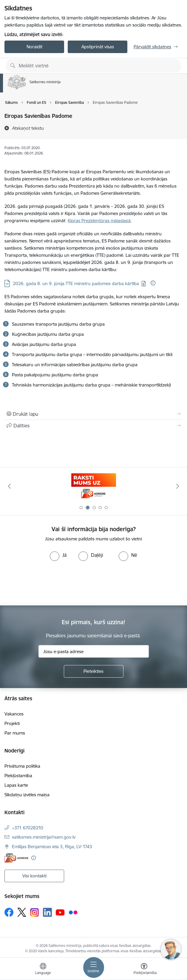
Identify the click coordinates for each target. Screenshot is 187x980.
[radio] (58, 555)
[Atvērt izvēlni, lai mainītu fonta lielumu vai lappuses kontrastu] (144, 970)
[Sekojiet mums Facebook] (9, 912)
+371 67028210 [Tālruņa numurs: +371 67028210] (28, 828)
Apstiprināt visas (98, 47)
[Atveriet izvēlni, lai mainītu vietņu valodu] (43, 970)
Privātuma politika (22, 766)
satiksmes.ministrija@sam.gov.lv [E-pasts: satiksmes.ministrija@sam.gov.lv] (44, 837)
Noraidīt (34, 47)
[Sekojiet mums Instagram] (35, 912)
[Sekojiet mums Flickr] (73, 912)
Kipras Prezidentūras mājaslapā (99, 221)
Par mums (15, 733)
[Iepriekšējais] (9, 486)
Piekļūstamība (18, 776)
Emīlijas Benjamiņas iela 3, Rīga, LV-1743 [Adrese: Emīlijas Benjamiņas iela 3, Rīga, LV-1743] (52, 847)
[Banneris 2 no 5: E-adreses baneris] (94, 486)
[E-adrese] (16, 858)
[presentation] (50, 583)
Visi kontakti (34, 876)
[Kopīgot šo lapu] (93, 426)
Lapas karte (16, 785)
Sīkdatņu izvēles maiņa (27, 795)
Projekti (12, 723)
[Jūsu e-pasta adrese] (94, 651)
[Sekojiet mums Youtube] (60, 912)
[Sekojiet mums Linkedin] (47, 912)
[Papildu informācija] (153, 283)
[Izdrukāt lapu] (93, 414)
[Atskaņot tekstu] (28, 128)
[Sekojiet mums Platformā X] (22, 912)
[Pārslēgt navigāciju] (94, 967)
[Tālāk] (178, 486)
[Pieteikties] (94, 671)
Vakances (14, 714)
